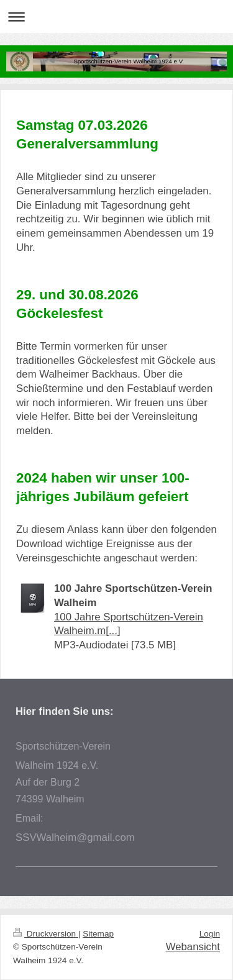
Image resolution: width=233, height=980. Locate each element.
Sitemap (98, 934)
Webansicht (193, 947)
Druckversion (46, 934)
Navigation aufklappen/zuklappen (116, 16)
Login (210, 934)
